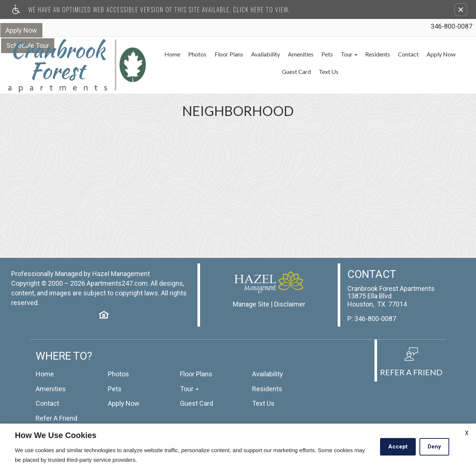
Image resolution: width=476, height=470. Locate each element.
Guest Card (289, 72)
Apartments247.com (117, 278)
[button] (461, 10)
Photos (189, 54)
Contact (402, 54)
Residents (371, 54)
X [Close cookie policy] (467, 433)
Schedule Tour (70, 30)
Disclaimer (290, 299)
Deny (434, 447)
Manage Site (251, 299)
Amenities (294, 54)
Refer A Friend (57, 413)
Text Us (321, 72)
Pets (320, 54)
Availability (258, 54)
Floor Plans (221, 54)
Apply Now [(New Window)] (435, 54)
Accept (398, 447)
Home (164, 54)
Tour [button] (342, 54)
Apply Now (21, 30)
